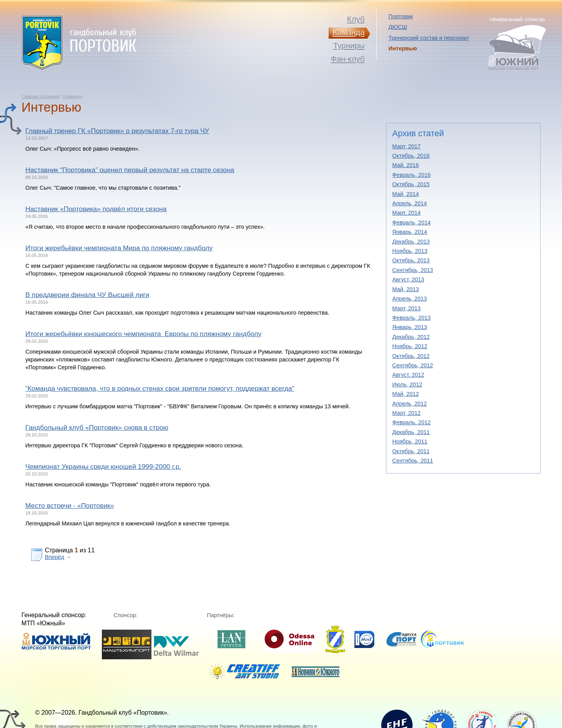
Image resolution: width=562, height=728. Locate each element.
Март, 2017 (406, 146)
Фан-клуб (348, 59)
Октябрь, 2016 (411, 156)
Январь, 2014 (410, 232)
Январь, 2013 (410, 327)
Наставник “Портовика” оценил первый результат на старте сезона (130, 170)
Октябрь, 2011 (411, 451)
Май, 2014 (405, 194)
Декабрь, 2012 (411, 337)
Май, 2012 (405, 394)
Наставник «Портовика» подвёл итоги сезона (96, 209)
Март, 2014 (406, 213)
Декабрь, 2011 (411, 432)
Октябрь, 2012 (411, 356)
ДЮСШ (398, 27)
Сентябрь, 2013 (413, 270)
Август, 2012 (408, 375)
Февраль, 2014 (412, 222)
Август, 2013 (408, 279)
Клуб (356, 19)
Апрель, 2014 (410, 203)
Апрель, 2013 (410, 299)
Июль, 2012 (407, 384)
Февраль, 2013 (412, 318)
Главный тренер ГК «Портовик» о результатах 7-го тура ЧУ (117, 131)
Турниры (349, 46)
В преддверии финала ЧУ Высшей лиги (87, 295)
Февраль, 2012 (412, 422)
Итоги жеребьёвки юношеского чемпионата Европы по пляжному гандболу (143, 334)
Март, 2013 (406, 308)
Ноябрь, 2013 (410, 251)
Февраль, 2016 (412, 175)
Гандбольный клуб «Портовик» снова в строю (97, 427)
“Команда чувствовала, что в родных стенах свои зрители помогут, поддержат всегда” (160, 388)
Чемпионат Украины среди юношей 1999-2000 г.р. (103, 466)
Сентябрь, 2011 (413, 461)
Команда (72, 96)
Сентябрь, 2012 (413, 365)
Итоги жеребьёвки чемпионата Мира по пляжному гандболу (119, 248)
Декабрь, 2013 (411, 242)
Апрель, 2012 (410, 404)
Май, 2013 (405, 289)
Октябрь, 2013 (411, 260)
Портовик (400, 16)
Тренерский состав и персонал (429, 38)
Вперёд (54, 557)
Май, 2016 (405, 165)
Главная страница (40, 96)
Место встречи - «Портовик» (70, 506)
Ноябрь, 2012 (410, 346)
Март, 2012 (406, 413)
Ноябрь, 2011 (410, 441)
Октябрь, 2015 (411, 184)
